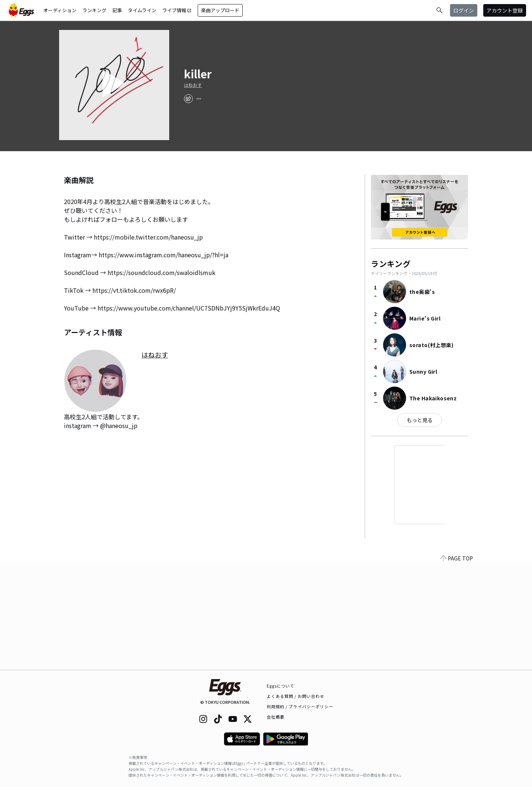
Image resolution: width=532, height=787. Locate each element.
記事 (117, 10)
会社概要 (276, 717)
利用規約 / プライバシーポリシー (300, 706)
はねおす (193, 85)
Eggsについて (281, 686)
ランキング (94, 10)
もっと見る (420, 420)
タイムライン (142, 10)
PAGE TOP (457, 665)
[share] (188, 99)
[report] (199, 99)
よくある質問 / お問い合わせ (296, 696)
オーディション (60, 10)
